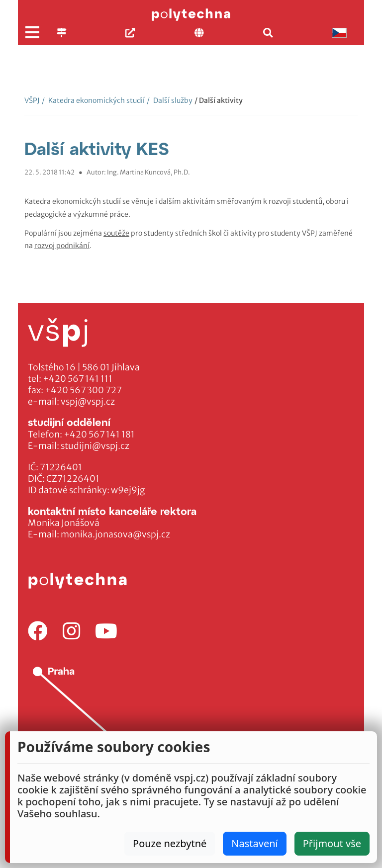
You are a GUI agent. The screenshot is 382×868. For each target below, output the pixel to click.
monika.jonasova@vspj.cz (115, 534)
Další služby (170, 100)
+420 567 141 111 (78, 379)
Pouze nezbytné (170, 843)
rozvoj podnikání (62, 246)
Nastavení (254, 843)
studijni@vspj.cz (95, 446)
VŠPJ (32, 100)
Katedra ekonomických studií (93, 100)
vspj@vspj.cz (88, 402)
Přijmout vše (332, 843)
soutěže (116, 233)
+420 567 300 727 (83, 390)
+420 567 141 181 (99, 434)
